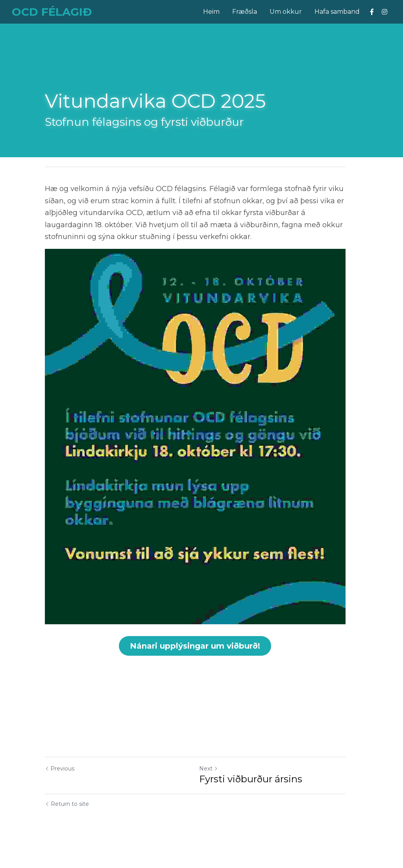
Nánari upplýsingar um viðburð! (202, 662)
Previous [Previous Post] (60, 785)
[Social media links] (372, 12)
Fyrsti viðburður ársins (257, 795)
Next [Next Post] (215, 785)
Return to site (67, 820)
